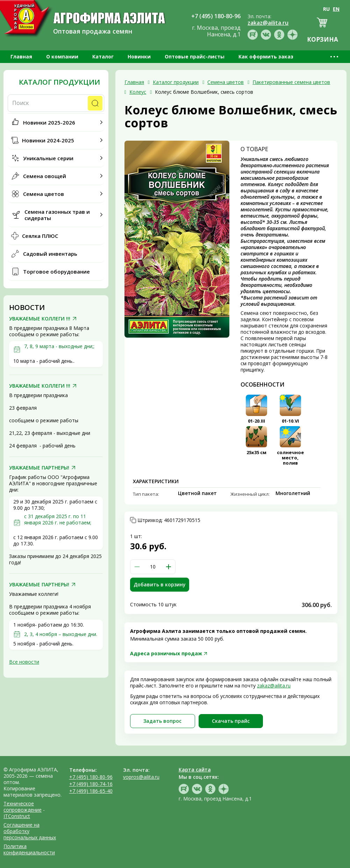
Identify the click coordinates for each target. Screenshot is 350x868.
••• (335, 57)
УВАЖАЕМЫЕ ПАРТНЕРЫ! (39, 468)
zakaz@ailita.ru (274, 686)
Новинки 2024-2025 (48, 140)
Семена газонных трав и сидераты (57, 215)
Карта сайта (195, 770)
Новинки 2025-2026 (49, 122)
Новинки (139, 57)
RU (326, 9)
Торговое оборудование (56, 271)
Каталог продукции (59, 82)
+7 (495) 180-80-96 (91, 777)
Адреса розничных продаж (166, 653)
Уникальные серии (48, 158)
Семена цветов (44, 194)
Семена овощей (45, 176)
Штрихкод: (169, 520)
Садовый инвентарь (50, 254)
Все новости (24, 662)
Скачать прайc (231, 721)
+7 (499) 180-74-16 (91, 784)
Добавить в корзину (160, 584)
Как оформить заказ (266, 57)
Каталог (103, 57)
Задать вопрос (162, 721)
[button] (169, 567)
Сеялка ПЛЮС (40, 236)
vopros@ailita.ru (141, 777)
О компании (62, 57)
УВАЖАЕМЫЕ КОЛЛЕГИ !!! (40, 319)
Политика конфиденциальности (29, 849)
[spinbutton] (153, 567)
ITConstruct (17, 816)
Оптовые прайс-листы (195, 57)
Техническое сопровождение (23, 807)
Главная (21, 57)
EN (336, 9)
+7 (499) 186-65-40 (91, 791)
